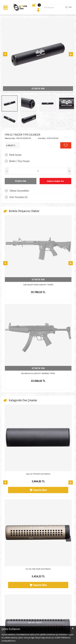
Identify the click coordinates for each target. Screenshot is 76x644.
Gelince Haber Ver (55, 181)
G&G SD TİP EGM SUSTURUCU (38, 385)
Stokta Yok (21, 181)
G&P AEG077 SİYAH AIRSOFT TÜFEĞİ (38, 285)
